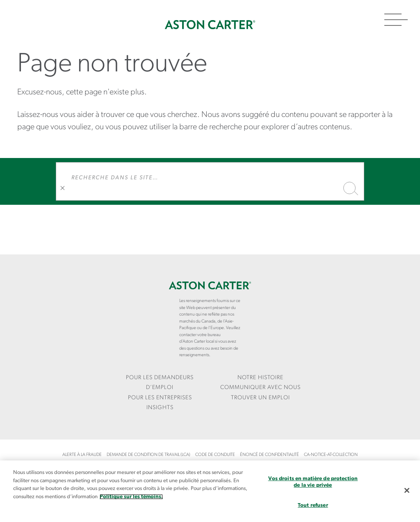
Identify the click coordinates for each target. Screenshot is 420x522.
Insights (160, 408)
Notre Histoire (260, 378)
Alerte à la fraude (82, 455)
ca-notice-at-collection (331, 455)
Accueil (210, 25)
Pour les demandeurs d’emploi (160, 383)
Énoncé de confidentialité (269, 455)
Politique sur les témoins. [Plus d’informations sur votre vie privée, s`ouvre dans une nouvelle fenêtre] (131, 497)
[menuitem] (160, 383)
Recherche (349, 188)
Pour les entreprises (160, 398)
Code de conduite (215, 455)
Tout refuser (313, 505)
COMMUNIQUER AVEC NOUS (260, 388)
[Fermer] (407, 490)
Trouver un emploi (260, 398)
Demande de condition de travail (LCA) (148, 455)
